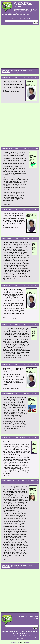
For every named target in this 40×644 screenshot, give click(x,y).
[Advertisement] (20, 47)
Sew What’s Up (22, 13)
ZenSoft (27, 643)
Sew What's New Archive (11, 70)
